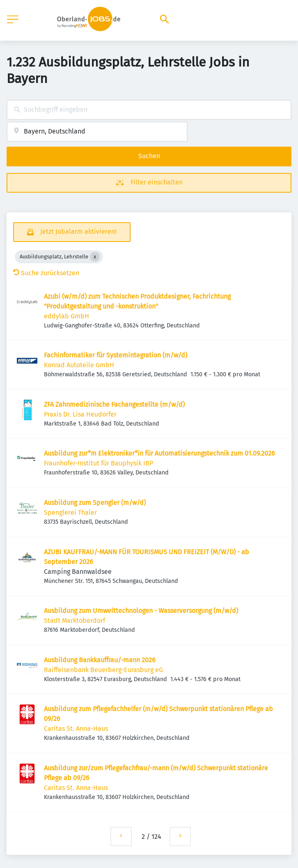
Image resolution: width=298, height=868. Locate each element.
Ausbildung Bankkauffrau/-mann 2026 (100, 660)
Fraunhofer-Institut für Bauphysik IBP (99, 463)
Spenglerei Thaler (70, 512)
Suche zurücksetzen (46, 273)
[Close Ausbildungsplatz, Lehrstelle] (95, 257)
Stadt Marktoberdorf (74, 620)
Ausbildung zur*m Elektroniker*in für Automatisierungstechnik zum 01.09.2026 (159, 453)
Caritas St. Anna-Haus (76, 729)
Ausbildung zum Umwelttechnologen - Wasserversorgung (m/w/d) (141, 611)
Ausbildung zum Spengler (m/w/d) (95, 503)
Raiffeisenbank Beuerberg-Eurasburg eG (103, 670)
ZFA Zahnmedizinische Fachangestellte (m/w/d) (114, 404)
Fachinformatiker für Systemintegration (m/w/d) (116, 355)
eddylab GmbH (66, 316)
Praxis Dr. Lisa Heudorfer (80, 414)
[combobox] (149, 110)
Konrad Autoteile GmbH (79, 365)
